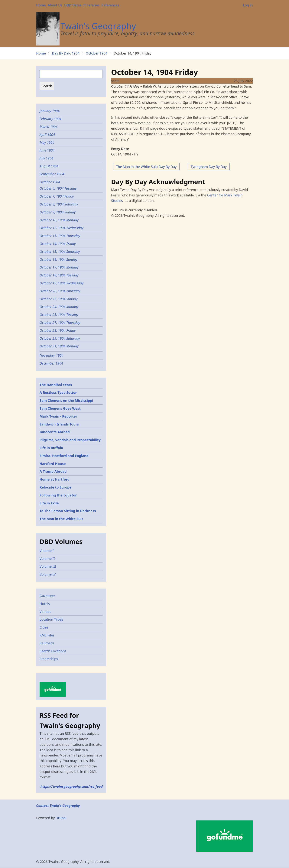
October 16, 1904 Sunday (58, 259)
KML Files (47, 635)
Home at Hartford (55, 479)
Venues (45, 612)
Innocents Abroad (55, 432)
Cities (44, 627)
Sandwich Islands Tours (59, 424)
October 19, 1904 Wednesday (62, 283)
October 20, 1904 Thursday (60, 291)
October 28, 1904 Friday (58, 330)
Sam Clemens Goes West (60, 408)
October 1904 (97, 53)
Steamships (49, 659)
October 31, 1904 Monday (59, 346)
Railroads (47, 643)
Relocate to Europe (55, 487)
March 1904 (49, 127)
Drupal (61, 818)
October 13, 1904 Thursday (60, 236)
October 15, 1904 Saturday (60, 252)
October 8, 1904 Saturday (59, 204)
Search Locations (53, 651)
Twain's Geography (98, 26)
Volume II (47, 559)
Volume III (48, 566)
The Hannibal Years (56, 385)
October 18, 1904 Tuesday (59, 275)
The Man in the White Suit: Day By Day (146, 167)
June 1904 (47, 150)
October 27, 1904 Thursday (60, 322)
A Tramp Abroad (53, 471)
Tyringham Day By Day (209, 167)
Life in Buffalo (51, 448)
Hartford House (53, 464)
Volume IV (48, 574)
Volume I (47, 551)
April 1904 (47, 135)
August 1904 (49, 166)
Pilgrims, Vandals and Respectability (70, 440)
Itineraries (91, 5)
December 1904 (51, 363)
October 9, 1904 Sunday (58, 212)
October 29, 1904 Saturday (60, 338)
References (110, 5)
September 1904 (52, 174)
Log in (248, 5)
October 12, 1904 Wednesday (62, 228)
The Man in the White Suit (61, 519)
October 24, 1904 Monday (59, 307)
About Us (55, 5)
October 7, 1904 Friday (57, 196)
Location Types (51, 619)
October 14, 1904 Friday (58, 244)
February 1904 (50, 119)
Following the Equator (58, 495)
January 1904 (50, 111)
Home (41, 5)
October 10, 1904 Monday (59, 220)
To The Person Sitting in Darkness (68, 511)
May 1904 (47, 142)
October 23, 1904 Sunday (58, 299)
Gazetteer (47, 596)
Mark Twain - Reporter (58, 416)
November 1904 (52, 355)
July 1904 (46, 158)
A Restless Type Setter (58, 392)
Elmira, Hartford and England (64, 456)
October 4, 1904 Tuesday (58, 188)
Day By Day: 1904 (66, 53)
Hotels (45, 604)
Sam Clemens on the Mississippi (66, 400)
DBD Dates (73, 5)
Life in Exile (49, 503)
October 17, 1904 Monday (59, 267)
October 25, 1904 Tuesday (59, 315)
